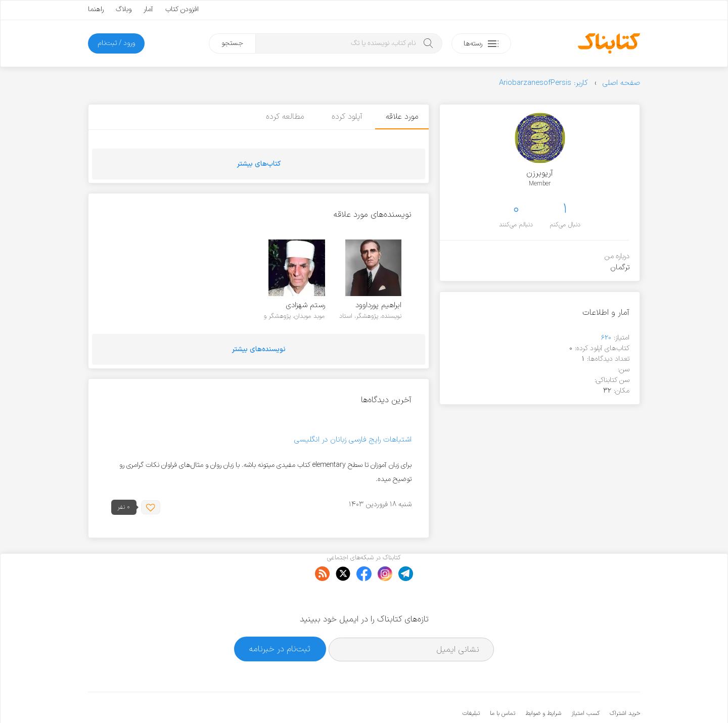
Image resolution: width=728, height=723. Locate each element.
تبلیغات (471, 683)
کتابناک (587, 698)
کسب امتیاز (585, 683)
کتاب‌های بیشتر (259, 164)
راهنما (96, 9)
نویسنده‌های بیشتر (259, 349)
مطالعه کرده (282, 117)
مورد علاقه (402, 117)
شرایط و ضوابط (543, 683)
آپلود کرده (345, 117)
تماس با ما (503, 683)
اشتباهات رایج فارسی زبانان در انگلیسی (353, 440)
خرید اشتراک (625, 683)
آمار (148, 9)
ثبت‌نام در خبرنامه (280, 618)
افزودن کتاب (182, 9)
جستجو (232, 43)
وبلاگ (124, 9)
